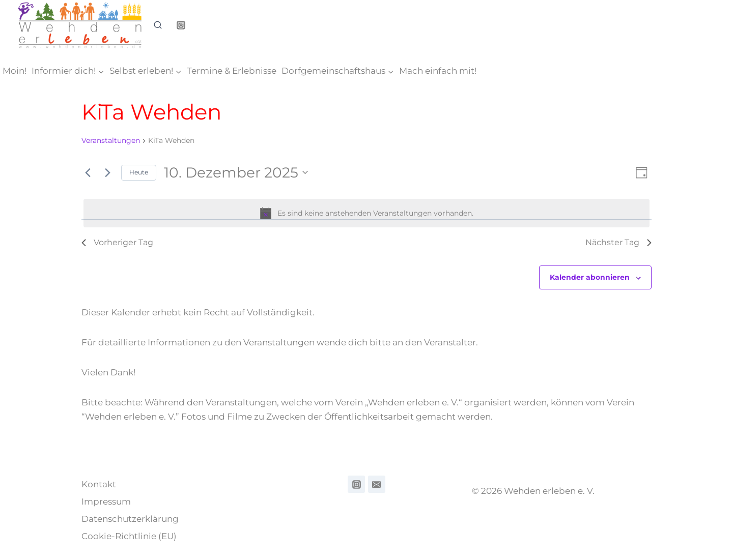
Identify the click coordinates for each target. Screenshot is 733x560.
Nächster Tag (618, 242)
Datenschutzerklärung (130, 519)
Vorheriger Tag (117, 242)
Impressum (106, 502)
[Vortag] (88, 172)
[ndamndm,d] (356, 484)
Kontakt (99, 484)
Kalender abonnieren (590, 277)
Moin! (15, 71)
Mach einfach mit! (438, 71)
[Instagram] (181, 25)
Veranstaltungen (111, 140)
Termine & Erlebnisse (232, 71)
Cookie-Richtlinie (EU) (129, 536)
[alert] (366, 213)
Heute (139, 172)
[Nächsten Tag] (107, 172)
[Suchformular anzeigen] (158, 25)
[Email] (377, 484)
